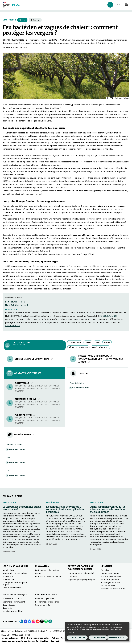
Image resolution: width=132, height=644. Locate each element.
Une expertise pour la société (81, 573)
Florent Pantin (25, 415)
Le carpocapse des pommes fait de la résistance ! (22, 508)
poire (97, 342)
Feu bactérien (75, 342)
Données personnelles (38, 638)
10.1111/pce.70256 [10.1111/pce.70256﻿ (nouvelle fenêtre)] (13, 326)
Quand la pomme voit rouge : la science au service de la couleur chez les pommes (107, 509)
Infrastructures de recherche (48, 576)
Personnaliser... (117, 638)
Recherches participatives (47, 602)
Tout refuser (98, 638)
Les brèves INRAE (108, 586)
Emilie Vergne (24, 383)
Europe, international (110, 573)
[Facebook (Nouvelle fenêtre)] (25, 621)
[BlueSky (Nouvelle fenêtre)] (30, 621)
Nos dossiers (8, 608)
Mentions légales (10, 638)
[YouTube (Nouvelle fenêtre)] (38, 621)
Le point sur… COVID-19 (13, 599)
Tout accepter (77, 638)
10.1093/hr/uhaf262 (109, 316)
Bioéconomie (9, 579)
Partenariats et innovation (47, 570)
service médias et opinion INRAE (34, 359)
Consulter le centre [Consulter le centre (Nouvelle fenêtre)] (80, 388)
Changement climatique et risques (15, 584)
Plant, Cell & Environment (17, 305)
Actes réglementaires (110, 583)
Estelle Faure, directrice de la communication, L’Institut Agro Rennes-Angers (101, 359)
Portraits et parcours (110, 579)
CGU (23, 638)
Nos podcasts (9, 605)
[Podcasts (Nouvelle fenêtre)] (50, 621)
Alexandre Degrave (27, 399)
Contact (55, 641)
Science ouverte (43, 605)
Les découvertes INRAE (13, 611)
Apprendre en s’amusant (14, 602)
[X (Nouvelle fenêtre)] (42, 621)
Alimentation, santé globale (15, 573)
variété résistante (100, 347)
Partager (35, 20)
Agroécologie (9, 20)
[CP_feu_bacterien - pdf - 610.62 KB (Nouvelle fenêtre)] (35, 345)
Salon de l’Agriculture (45, 599)
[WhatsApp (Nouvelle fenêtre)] (46, 621)
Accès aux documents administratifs (20, 641)
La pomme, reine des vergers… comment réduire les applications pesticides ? (65, 509)
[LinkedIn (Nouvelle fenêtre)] (21, 621)
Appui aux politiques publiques (81, 579)
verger (107, 342)
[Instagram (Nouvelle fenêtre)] (34, 621)
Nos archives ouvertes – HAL (113, 589)
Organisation (106, 570)
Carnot (38, 573)
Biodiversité (8, 576)
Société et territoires (12, 588)
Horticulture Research (15, 302)
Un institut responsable (111, 576)
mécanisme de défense (78, 347)
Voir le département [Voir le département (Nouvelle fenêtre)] (16, 449)
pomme (88, 342)
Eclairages (72, 576)
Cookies (44, 641)
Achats (55, 638)
